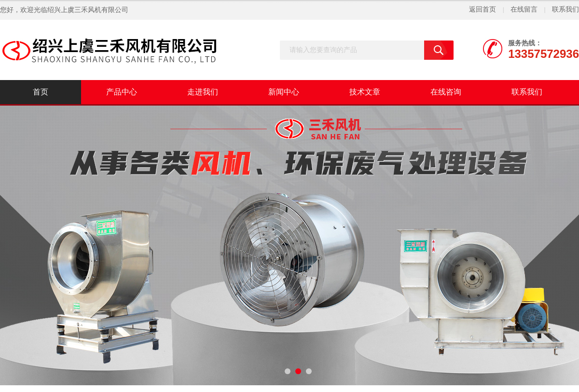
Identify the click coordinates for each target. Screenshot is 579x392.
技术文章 (365, 92)
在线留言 (524, 9)
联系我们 (565, 9)
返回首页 (482, 9)
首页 (41, 92)
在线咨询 (446, 92)
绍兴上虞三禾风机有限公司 (88, 10)
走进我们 (203, 92)
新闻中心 (284, 92)
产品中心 (122, 92)
